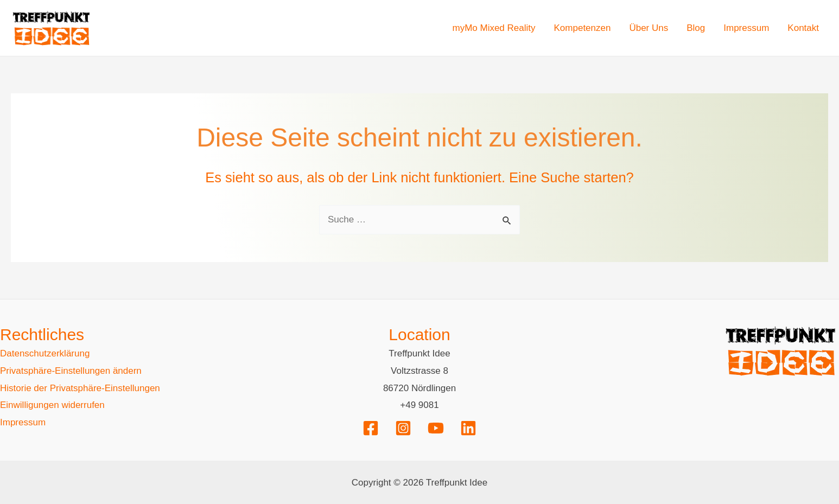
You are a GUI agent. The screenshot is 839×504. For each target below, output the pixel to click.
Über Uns (649, 28)
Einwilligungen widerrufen (52, 405)
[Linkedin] (468, 428)
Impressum (746, 28)
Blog (696, 28)
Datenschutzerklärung (45, 353)
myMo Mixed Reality (494, 28)
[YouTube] (436, 428)
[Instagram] (403, 428)
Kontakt (803, 28)
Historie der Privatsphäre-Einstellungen (80, 388)
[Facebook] (371, 428)
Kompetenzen (583, 28)
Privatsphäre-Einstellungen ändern (71, 371)
